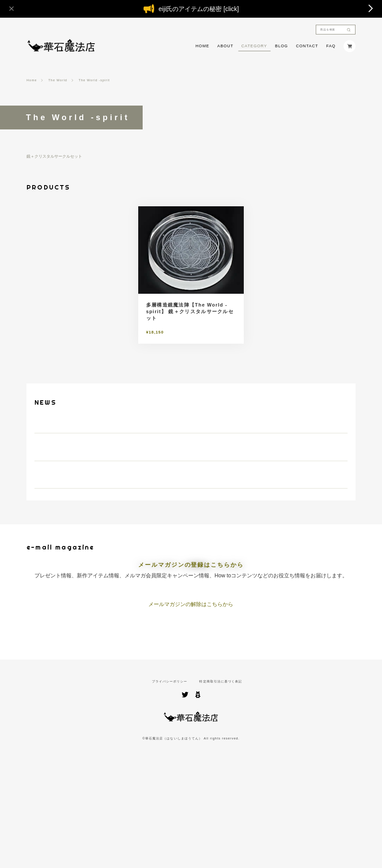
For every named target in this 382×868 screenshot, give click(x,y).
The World (58, 80)
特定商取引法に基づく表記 (221, 771)
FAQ (331, 46)
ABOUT (225, 46)
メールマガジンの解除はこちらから (191, 694)
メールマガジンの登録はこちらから (191, 655)
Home (32, 80)
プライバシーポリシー (170, 771)
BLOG (282, 46)
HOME (202, 46)
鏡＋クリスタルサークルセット (54, 157)
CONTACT (307, 46)
